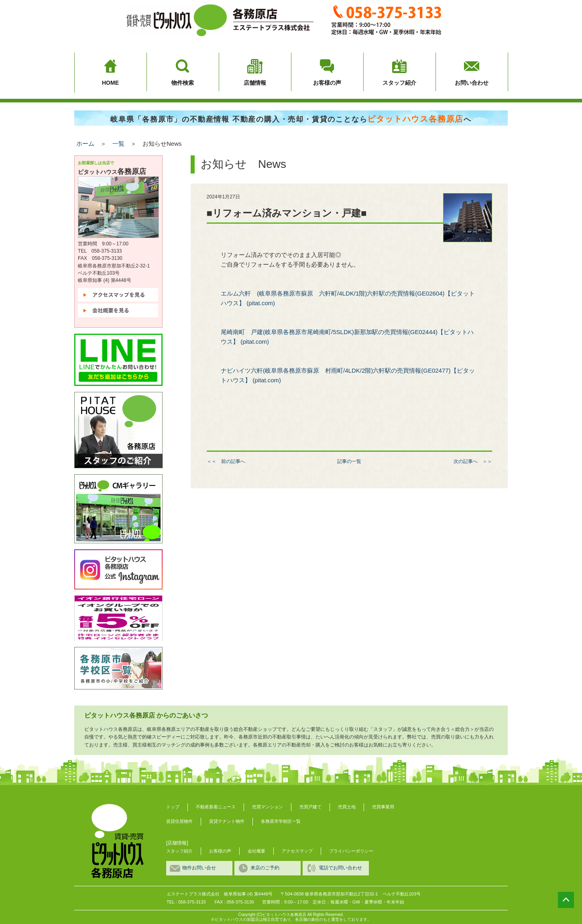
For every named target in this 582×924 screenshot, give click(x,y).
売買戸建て (310, 807)
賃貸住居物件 (179, 821)
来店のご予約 (265, 868)
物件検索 (183, 83)
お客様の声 (327, 83)
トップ (173, 807)
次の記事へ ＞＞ (473, 461)
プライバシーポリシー (351, 851)
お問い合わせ (472, 83)
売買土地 (347, 807)
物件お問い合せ (199, 868)
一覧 (118, 144)
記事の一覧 (349, 461)
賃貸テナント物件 (227, 821)
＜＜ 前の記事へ (226, 461)
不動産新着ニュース (216, 807)
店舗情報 (255, 83)
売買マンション (268, 807)
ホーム (85, 144)
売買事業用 (383, 807)
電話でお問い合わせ (340, 868)
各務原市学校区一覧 (281, 821)
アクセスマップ (297, 851)
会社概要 (256, 851)
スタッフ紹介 (399, 83)
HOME (110, 83)
